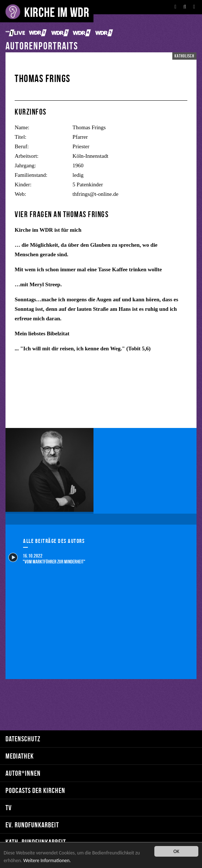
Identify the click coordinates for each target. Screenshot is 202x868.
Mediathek (20, 756)
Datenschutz (23, 739)
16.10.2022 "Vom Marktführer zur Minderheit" (47, 558)
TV (9, 807)
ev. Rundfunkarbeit (32, 825)
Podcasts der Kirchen (35, 790)
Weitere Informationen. (47, 860)
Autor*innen (23, 773)
